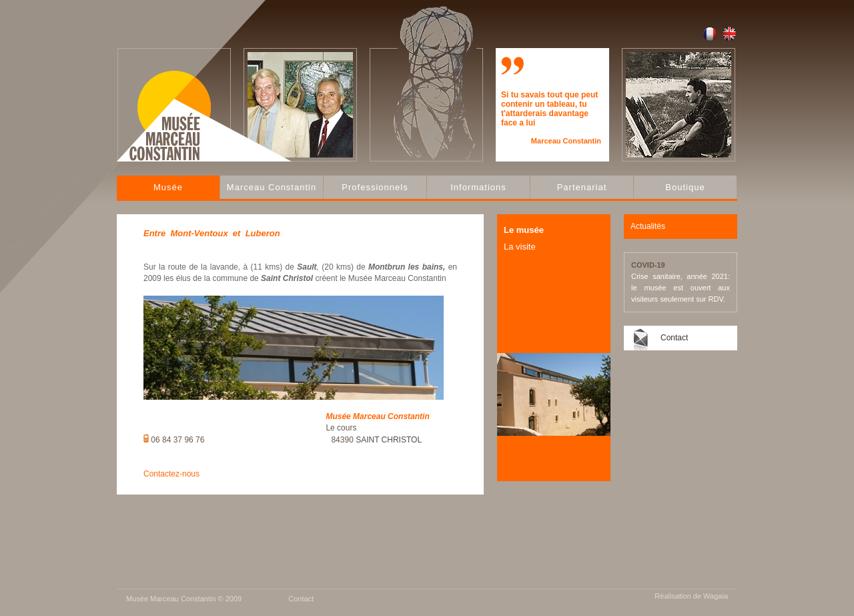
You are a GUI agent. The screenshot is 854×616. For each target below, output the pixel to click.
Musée (168, 187)
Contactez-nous (171, 474)
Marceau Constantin (272, 187)
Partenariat (582, 187)
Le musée (524, 230)
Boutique (685, 187)
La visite (520, 247)
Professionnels (375, 187)
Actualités (648, 226)
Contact (674, 338)
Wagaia (716, 596)
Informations (478, 187)
